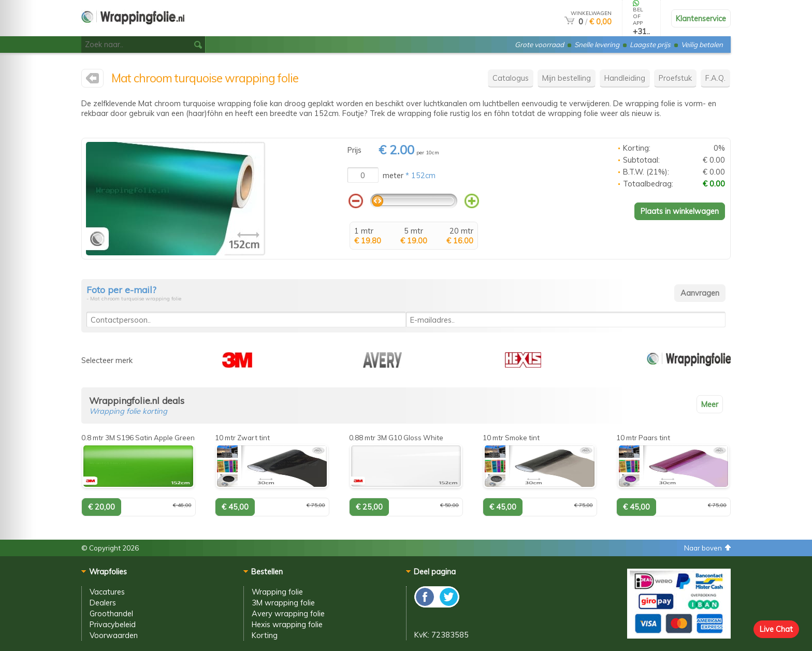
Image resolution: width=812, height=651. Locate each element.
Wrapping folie (277, 592)
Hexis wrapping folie (287, 624)
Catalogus (511, 78)
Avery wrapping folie (288, 613)
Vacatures (107, 592)
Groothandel (111, 613)
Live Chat (776, 629)
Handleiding (625, 78)
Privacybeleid (113, 624)
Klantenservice (701, 18)
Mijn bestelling (567, 78)
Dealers (103, 603)
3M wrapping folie (283, 603)
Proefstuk (675, 78)
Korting (265, 635)
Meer (710, 404)
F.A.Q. (715, 78)
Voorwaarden (114, 635)
